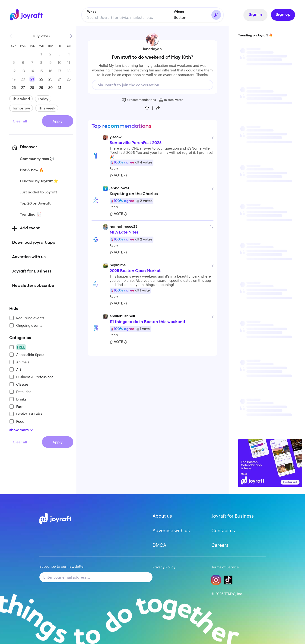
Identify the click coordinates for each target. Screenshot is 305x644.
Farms (18, 407)
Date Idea (20, 392)
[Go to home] (28, 15)
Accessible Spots (27, 355)
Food (17, 421)
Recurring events (27, 318)
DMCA (159, 545)
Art (15, 369)
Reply (114, 168)
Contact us (223, 530)
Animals (19, 362)
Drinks (18, 399)
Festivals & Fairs (26, 414)
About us (162, 516)
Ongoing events (26, 325)
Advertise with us (171, 530)
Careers (220, 545)
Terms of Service (225, 567)
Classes (19, 384)
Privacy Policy (164, 567)
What (92, 12)
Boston (180, 17)
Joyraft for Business (233, 516)
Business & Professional (32, 377)
